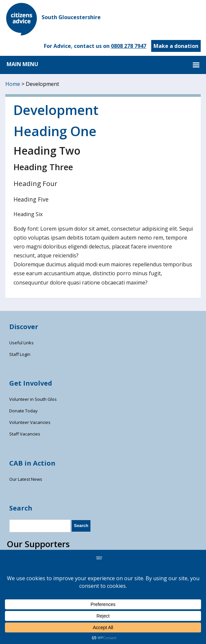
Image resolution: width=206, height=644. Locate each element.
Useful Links (21, 343)
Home (13, 84)
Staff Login (20, 354)
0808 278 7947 (129, 46)
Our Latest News (26, 479)
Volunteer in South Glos (33, 399)
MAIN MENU (22, 64)
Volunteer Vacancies (30, 422)
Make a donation (176, 46)
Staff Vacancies (25, 434)
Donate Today (23, 411)
